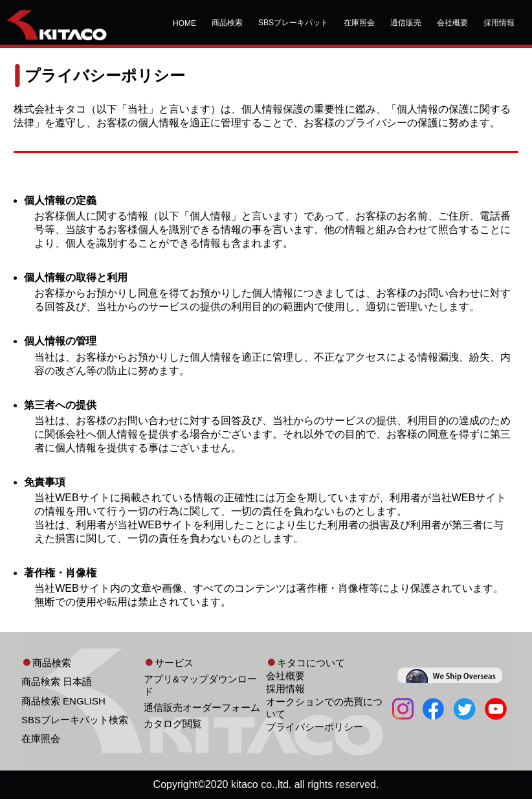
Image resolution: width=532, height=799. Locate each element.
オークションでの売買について (324, 708)
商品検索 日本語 (57, 681)
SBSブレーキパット (293, 23)
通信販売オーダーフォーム (202, 707)
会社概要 (452, 23)
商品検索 (227, 23)
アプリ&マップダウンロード (200, 685)
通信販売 (406, 23)
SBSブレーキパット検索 (75, 720)
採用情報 (499, 23)
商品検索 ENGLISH (63, 701)
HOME (184, 23)
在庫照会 (359, 23)
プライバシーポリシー (315, 727)
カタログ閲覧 (173, 724)
